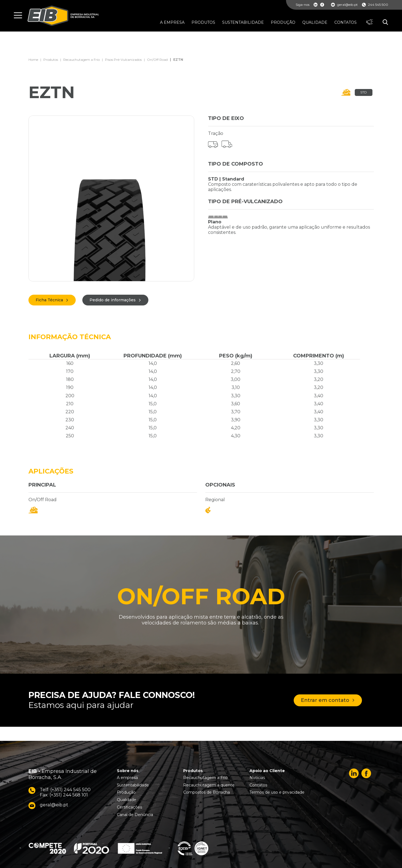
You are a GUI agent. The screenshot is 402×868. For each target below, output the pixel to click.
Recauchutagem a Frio (82, 60)
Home (33, 60)
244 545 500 (375, 5)
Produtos (51, 60)
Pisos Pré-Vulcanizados (123, 60)
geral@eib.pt (344, 5)
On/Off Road (157, 60)
